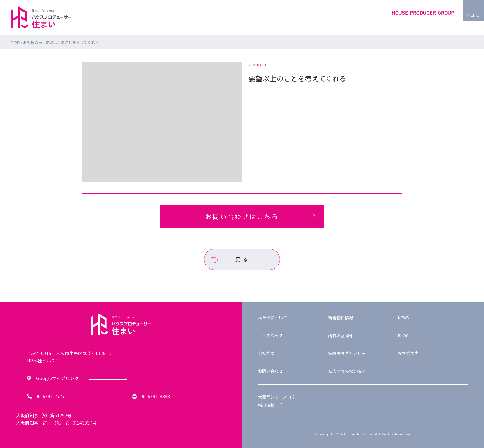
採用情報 (266, 405)
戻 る (242, 259)
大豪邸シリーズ (272, 397)
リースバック (270, 335)
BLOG (403, 335)
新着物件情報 (341, 318)
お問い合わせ (270, 371)
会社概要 (266, 353)
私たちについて (273, 318)
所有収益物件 (341, 335)
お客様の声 (408, 353)
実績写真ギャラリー (347, 353)
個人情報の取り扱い (347, 371)
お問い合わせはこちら (242, 216)
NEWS (403, 318)
